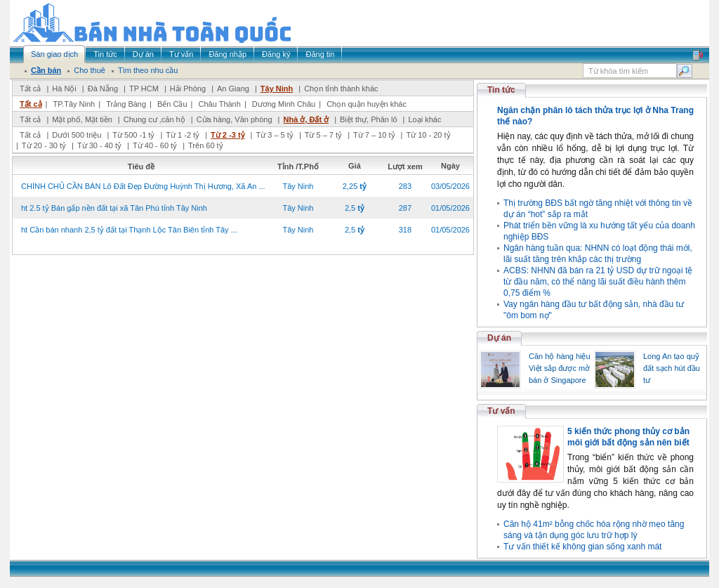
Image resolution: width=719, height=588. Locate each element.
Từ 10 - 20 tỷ (428, 135)
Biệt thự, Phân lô (369, 119)
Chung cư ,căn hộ (154, 119)
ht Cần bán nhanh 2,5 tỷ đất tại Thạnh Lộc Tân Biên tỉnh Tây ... (129, 230)
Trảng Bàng (126, 104)
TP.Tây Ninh (74, 104)
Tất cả (30, 89)
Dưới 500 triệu (77, 135)
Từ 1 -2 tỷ (183, 135)
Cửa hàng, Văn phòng (235, 119)
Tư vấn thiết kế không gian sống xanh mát (582, 547)
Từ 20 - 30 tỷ (44, 145)
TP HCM (144, 89)
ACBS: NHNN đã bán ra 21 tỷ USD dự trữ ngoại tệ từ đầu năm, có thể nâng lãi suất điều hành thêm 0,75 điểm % (598, 282)
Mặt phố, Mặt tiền (82, 119)
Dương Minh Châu (284, 104)
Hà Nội (64, 89)
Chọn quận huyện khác (367, 104)
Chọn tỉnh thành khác (341, 89)
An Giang (233, 89)
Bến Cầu (172, 104)
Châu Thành (220, 104)
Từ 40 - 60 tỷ (155, 145)
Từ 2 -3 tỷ (227, 135)
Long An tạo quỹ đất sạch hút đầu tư (672, 368)
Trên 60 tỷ (206, 145)
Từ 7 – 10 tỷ (374, 135)
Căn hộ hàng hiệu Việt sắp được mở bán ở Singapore (560, 368)
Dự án (499, 338)
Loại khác (424, 119)
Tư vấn (501, 411)
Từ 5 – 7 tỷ (323, 135)
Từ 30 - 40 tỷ (99, 145)
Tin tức (501, 90)
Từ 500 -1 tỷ (133, 135)
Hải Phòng (188, 89)
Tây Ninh (277, 89)
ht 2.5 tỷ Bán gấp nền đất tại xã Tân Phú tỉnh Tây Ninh (114, 208)
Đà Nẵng (103, 89)
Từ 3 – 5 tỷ (274, 135)
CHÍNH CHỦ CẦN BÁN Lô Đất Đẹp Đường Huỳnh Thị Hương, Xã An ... (143, 186)
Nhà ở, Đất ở (306, 119)
